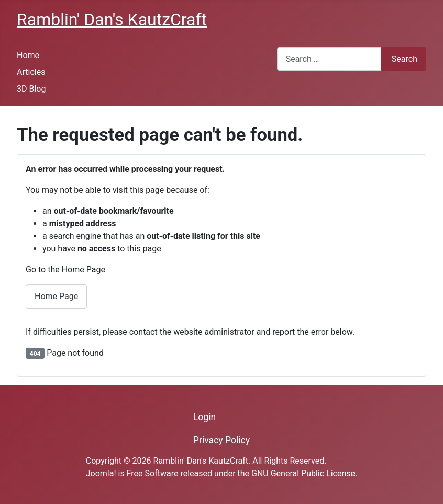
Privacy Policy (222, 440)
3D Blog (31, 89)
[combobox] (329, 59)
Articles (31, 72)
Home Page (56, 296)
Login (204, 417)
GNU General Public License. (304, 473)
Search (405, 59)
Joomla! (101, 473)
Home (28, 55)
